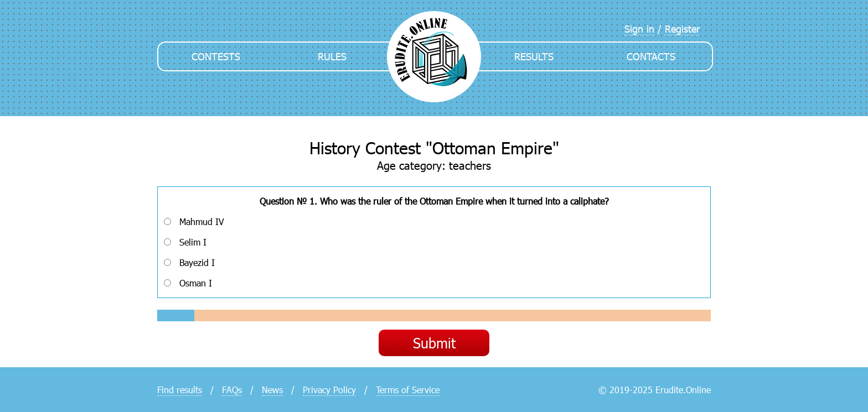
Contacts (651, 56)
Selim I (185, 242)
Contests (216, 56)
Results (534, 56)
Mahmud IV (194, 221)
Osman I (188, 283)
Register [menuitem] (682, 28)
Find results (180, 390)
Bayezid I (189, 262)
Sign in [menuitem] (639, 28)
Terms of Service (408, 390)
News (272, 390)
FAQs (232, 390)
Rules (332, 56)
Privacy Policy (329, 390)
